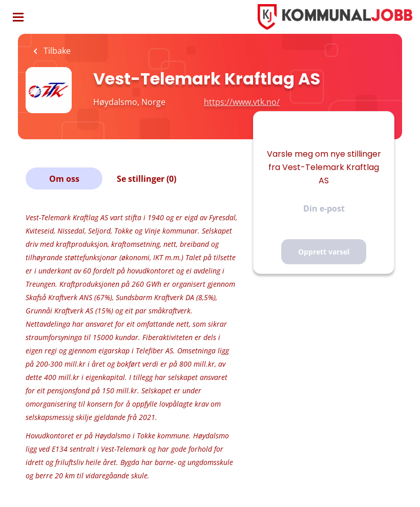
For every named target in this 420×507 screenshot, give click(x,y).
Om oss (64, 179)
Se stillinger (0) (146, 179)
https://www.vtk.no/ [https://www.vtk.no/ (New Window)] (242, 102)
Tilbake (56, 51)
